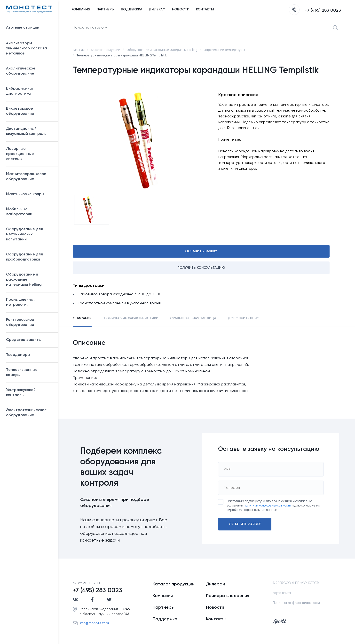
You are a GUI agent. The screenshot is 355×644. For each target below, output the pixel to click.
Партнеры (164, 607)
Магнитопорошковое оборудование (30, 177)
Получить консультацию (201, 268)
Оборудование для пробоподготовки (30, 257)
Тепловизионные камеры (22, 372)
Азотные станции (30, 28)
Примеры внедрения (228, 596)
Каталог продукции (174, 584)
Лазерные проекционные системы (20, 154)
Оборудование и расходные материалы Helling (30, 280)
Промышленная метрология (30, 302)
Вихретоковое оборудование (20, 111)
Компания (163, 596)
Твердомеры (18, 355)
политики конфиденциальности (267, 506)
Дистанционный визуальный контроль (30, 131)
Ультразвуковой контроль (30, 393)
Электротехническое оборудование (30, 413)
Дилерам (216, 584)
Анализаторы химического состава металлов (30, 48)
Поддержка (165, 619)
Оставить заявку (201, 251)
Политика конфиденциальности (296, 603)
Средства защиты (30, 340)
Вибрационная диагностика (20, 91)
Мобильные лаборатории (19, 212)
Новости (215, 607)
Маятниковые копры (25, 194)
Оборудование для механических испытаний (30, 234)
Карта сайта (282, 593)
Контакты (216, 619)
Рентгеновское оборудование (30, 322)
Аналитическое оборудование (30, 71)
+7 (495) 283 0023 (315, 10)
